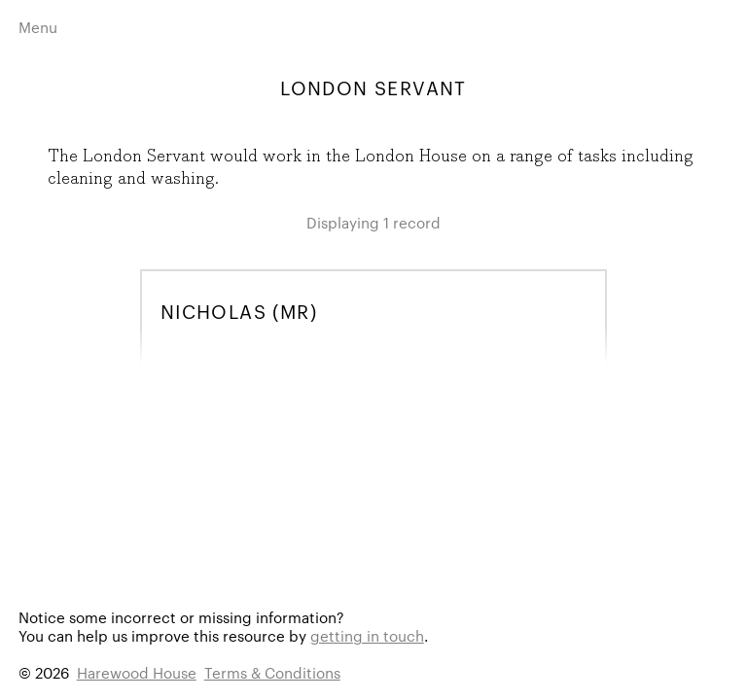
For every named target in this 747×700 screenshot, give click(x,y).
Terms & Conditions (272, 672)
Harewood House (137, 672)
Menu (38, 27)
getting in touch (367, 635)
